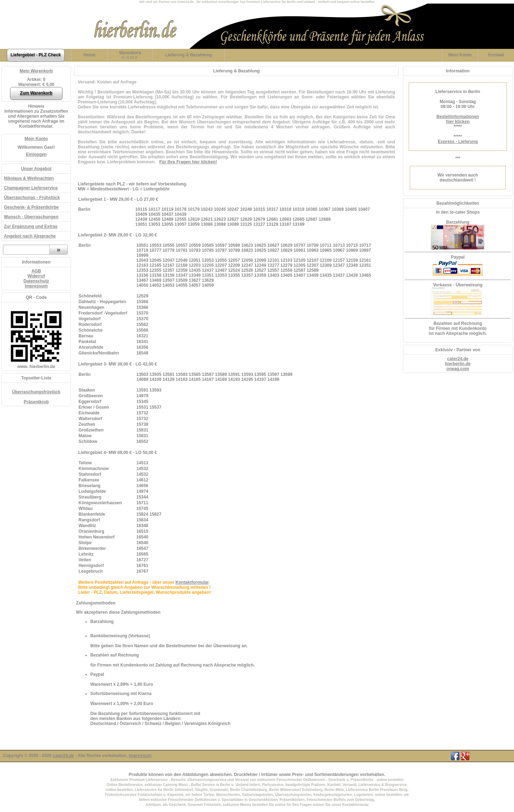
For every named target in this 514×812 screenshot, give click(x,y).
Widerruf (36, 276)
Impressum (36, 286)
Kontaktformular (192, 582)
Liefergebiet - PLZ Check (36, 55)
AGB (36, 271)
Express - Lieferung (458, 142)
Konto (460, 55)
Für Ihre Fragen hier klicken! (188, 162)
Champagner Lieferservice (31, 188)
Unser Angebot (36, 169)
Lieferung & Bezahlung (189, 55)
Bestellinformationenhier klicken (458, 119)
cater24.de (458, 359)
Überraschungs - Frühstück (32, 198)
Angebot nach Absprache (30, 236)
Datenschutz (36, 281)
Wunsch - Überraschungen (31, 217)
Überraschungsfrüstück (36, 392)
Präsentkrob (36, 402)
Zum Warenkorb (36, 93)
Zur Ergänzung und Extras (31, 226)
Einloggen (36, 154)
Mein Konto (36, 139)
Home (89, 55)
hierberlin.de (458, 364)
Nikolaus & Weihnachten (29, 178)
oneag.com (458, 369)
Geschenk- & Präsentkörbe (31, 207)
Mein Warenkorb (36, 71)
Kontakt (496, 55)
